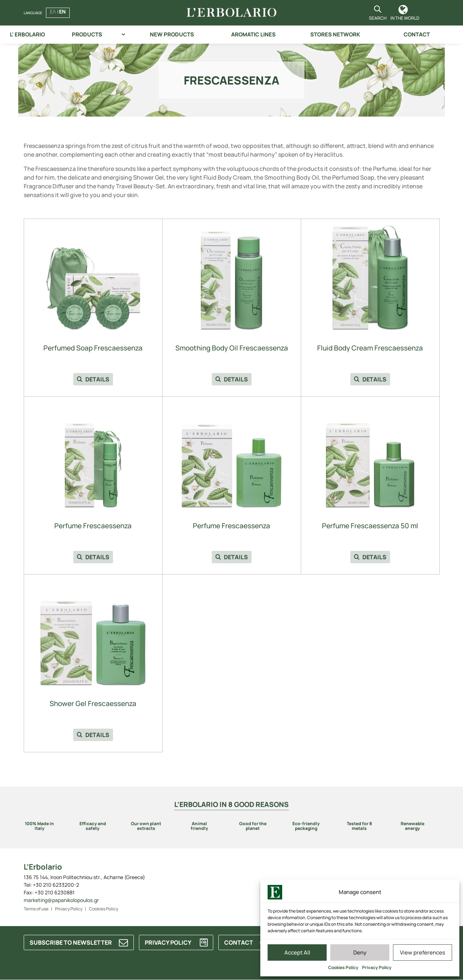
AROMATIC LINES (253, 34)
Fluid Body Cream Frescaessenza (370, 348)
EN (62, 11)
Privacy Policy (377, 967)
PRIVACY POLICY (168, 942)
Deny (360, 952)
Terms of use (36, 909)
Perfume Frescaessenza (93, 526)
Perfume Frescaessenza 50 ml (370, 526)
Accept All (297, 952)
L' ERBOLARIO (27, 34)
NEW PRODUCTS (172, 34)
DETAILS (93, 379)
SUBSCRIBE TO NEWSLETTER (71, 942)
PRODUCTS (87, 34)
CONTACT (417, 34)
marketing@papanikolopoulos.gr (61, 900)
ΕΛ (53, 11)
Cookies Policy (343, 967)
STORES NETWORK (335, 34)
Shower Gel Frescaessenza (93, 704)
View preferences (423, 952)
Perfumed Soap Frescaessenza (93, 348)
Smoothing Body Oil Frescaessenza (232, 348)
